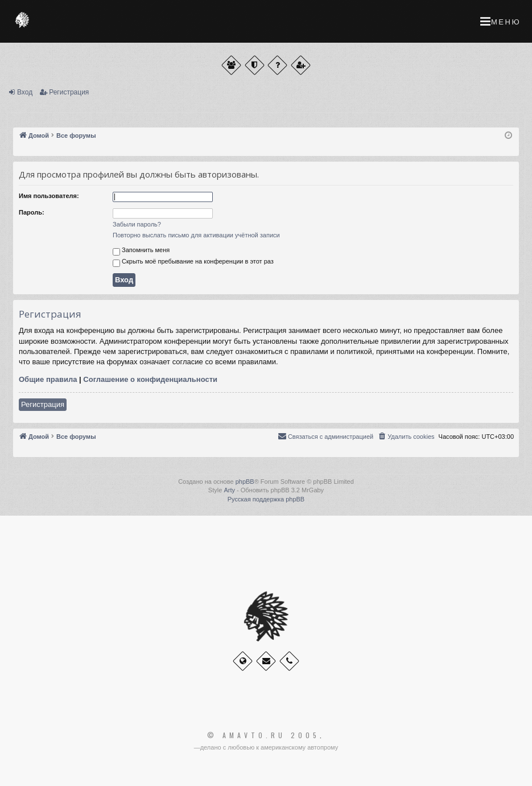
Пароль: (32, 212)
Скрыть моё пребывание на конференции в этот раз (193, 262)
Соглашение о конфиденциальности (150, 379)
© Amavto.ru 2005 (263, 735)
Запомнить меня (141, 251)
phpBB (245, 482)
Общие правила (48, 379)
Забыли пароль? (137, 224)
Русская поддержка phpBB (266, 499)
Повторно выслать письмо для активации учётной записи (196, 235)
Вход (25, 92)
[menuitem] (406, 437)
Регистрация (69, 92)
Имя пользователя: (49, 196)
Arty (229, 490)
